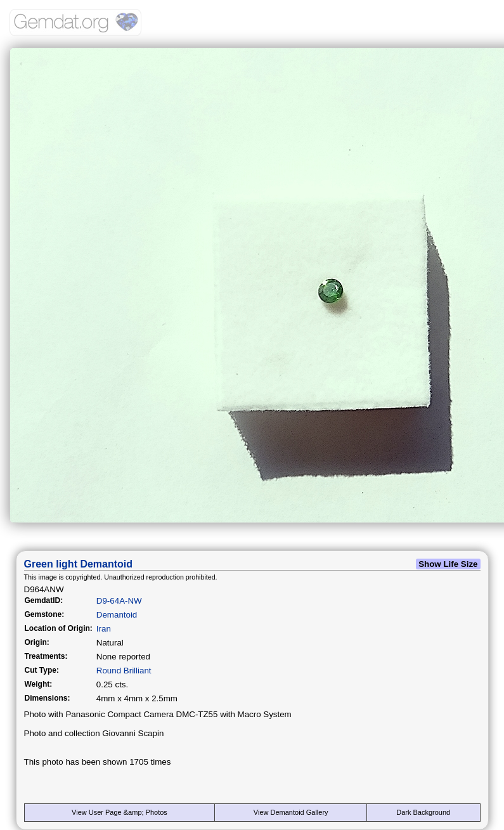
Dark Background (423, 812)
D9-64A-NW (119, 601)
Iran (104, 629)
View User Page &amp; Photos (120, 812)
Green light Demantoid (79, 564)
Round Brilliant (124, 671)
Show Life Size (448, 564)
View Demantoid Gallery (291, 812)
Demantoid (117, 615)
